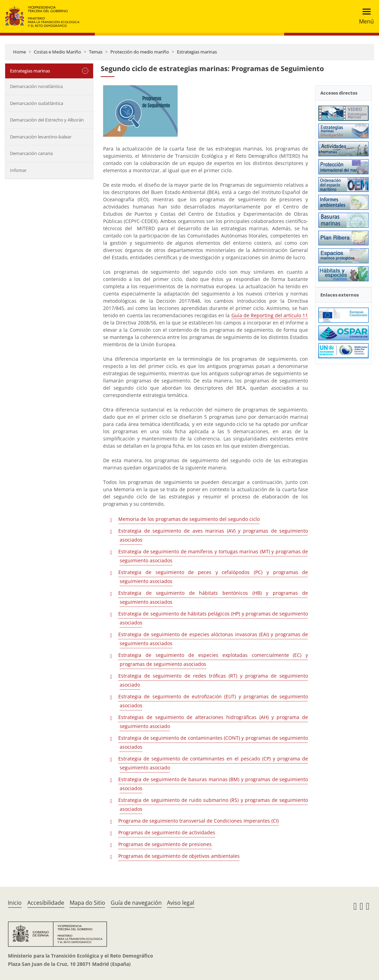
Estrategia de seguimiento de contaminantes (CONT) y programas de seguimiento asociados (213, 742)
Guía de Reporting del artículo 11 (270, 315)
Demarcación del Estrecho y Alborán (47, 120)
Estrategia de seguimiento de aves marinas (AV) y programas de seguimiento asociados (213, 535)
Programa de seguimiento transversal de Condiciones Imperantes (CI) (198, 821)
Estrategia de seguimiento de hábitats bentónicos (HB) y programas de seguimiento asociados (213, 597)
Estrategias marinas (197, 52)
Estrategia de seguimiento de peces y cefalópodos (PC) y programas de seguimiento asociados (213, 577)
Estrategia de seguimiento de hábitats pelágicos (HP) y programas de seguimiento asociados (213, 618)
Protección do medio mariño (140, 52)
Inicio (15, 903)
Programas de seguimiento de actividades (167, 832)
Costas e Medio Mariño (57, 52)
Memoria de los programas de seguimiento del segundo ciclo (189, 519)
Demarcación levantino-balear (41, 137)
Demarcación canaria (31, 153)
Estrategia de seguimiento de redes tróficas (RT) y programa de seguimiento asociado (213, 680)
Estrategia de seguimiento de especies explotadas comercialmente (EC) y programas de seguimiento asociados (213, 659)
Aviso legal (181, 903)
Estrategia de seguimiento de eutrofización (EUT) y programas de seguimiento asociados (213, 701)
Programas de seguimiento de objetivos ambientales (179, 856)
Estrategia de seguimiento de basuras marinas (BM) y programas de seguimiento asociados (213, 784)
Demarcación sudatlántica (37, 103)
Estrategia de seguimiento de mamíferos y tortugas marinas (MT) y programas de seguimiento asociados (213, 556)
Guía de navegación (136, 903)
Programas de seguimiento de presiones (165, 844)
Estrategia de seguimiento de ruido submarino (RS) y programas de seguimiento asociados (213, 804)
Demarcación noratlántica (36, 86)
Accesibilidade (46, 903)
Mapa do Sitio (87, 903)
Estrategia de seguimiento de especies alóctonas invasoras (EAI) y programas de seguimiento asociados (213, 639)
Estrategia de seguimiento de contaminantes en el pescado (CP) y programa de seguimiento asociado (213, 763)
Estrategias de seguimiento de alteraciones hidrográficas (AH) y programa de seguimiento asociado (213, 722)
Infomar (18, 170)
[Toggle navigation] (364, 16)
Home (19, 52)
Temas (96, 52)
